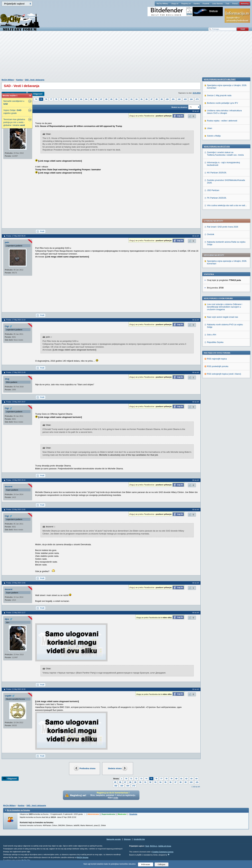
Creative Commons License (163, 852)
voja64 (8, 696)
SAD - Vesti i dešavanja (35, 80)
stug (7, 379)
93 (131, 99)
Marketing (245, 4)
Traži (227, 4)
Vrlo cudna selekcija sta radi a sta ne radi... (227, 418)
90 (116, 99)
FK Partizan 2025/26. (217, 411)
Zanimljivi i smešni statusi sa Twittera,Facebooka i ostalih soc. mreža (225, 366)
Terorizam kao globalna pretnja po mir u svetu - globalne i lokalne (14, 122)
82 (76, 99)
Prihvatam (146, 864)
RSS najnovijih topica (217, 266)
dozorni (9, 487)
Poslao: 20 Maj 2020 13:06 (16, 583)
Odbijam (162, 864)
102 (179, 99)
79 (61, 99)
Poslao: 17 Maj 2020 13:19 (16, 320)
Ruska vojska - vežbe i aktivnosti (222, 333)
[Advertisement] (126, 56)
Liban (210, 341)
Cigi (7, 326)
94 (136, 99)
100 (167, 99)
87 (101, 99)
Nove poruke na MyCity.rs (217, 359)
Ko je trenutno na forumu (18, 810)
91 (122, 99)
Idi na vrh (197, 787)
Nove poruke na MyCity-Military (220, 292)
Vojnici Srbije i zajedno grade (12, 112)
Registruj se (186, 4)
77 (51, 99)
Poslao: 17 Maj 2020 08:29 (16, 236)
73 (141, 779)
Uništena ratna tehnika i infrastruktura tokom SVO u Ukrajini (224, 325)
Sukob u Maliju (214, 348)
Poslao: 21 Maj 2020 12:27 (16, 613)
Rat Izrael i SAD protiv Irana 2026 (223, 134)
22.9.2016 (197, 93)
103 (185, 99)
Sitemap (127, 839)
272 (197, 99)
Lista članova (217, 4)
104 (191, 99)
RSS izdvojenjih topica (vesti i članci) (224, 281)
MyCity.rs (154, 846)
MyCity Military (162, 4)
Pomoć (235, 4)
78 (56, 99)
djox (7, 619)
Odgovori (38, 94)
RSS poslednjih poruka (218, 274)
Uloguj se (175, 4)
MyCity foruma (83, 857)
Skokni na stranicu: (179, 107)
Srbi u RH (212, 242)
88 (106, 99)
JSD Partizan (213, 403)
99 (162, 99)
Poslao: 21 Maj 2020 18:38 (16, 689)
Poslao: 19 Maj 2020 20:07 (16, 402)
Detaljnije (133, 814)
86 (96, 99)
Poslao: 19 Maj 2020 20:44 (16, 480)
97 (152, 99)
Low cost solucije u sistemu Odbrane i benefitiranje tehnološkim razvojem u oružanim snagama (225, 214)
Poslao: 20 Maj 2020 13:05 (16, 510)
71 (131, 779)
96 (147, 99)
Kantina (197, 4)
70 (126, 779)
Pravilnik (206, 4)
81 (71, 99)
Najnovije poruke (114, 839)
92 (126, 99)
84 (86, 99)
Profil (42, 231)
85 (91, 99)
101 (173, 99)
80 (66, 99)
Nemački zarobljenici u (14, 102)
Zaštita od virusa (165, 846)
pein (7, 242)
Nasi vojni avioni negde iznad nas (223, 225)
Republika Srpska (215, 250)
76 (46, 99)
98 (157, 99)
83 (81, 99)
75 (41, 99)
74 (36, 99)
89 (111, 99)
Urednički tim (139, 839)
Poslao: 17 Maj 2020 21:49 (16, 372)
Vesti (147, 846)
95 (142, 99)
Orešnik (211, 142)
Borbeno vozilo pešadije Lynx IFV (222, 316)
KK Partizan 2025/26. (217, 385)
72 (136, 779)
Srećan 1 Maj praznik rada (219, 308)
